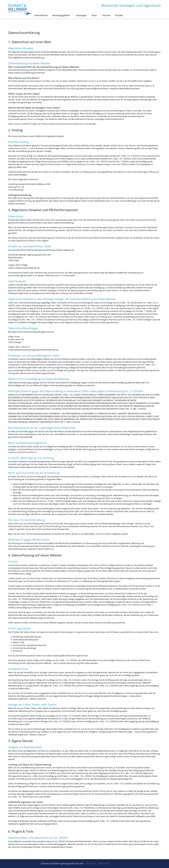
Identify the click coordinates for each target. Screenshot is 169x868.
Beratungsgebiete (62, 15)
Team (95, 15)
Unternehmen (41, 15)
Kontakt (119, 15)
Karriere (107, 15)
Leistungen (81, 15)
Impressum (91, 864)
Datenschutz (104, 864)
